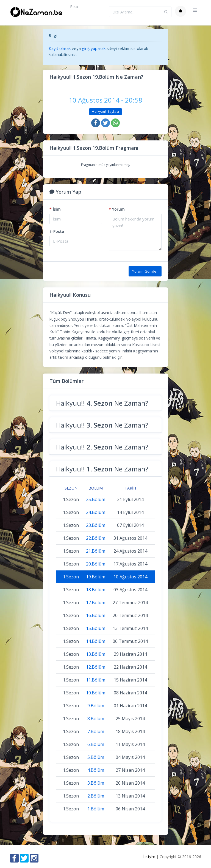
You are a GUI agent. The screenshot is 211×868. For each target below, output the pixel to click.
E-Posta (57, 231)
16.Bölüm (96, 615)
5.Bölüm (96, 757)
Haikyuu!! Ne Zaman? (102, 403)
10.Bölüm (96, 693)
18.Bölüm (96, 590)
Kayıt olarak (60, 48)
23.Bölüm (96, 525)
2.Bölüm (96, 796)
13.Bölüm (96, 654)
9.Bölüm (96, 706)
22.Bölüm (96, 538)
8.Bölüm (96, 719)
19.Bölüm (96, 577)
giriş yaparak (94, 48)
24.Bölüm (96, 512)
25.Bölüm (96, 499)
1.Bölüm (96, 809)
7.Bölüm (96, 731)
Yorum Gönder (145, 271)
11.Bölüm (96, 680)
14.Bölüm (96, 641)
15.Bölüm (96, 628)
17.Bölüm (96, 603)
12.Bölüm (96, 667)
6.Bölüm (96, 744)
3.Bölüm (96, 783)
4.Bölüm (96, 770)
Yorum (117, 209)
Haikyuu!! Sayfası (105, 111)
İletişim (149, 857)
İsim (55, 209)
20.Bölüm (96, 564)
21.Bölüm (96, 551)
